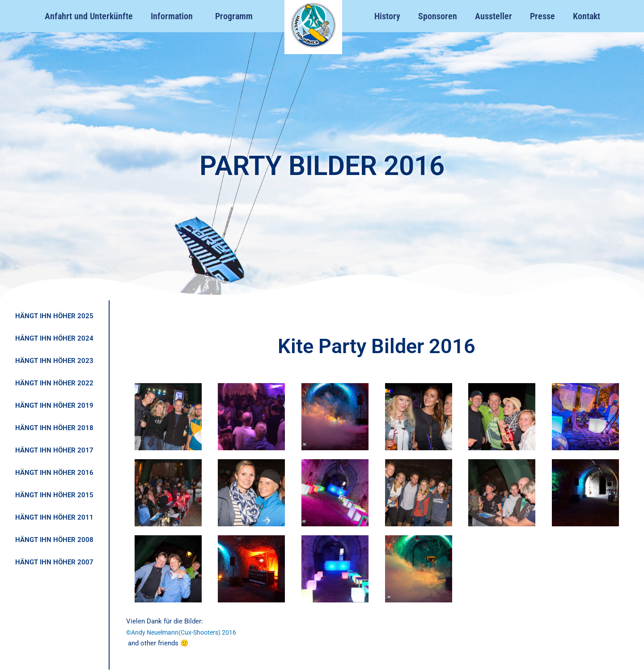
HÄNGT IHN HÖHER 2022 (54, 383)
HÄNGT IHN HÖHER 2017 (54, 450)
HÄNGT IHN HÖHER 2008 (54, 540)
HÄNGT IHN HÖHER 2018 (54, 428)
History (387, 16)
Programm (234, 16)
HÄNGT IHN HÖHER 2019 (54, 405)
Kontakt (587, 16)
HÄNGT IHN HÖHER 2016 (54, 473)
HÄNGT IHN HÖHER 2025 (54, 316)
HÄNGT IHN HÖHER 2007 (54, 562)
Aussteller (494, 16)
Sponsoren (438, 16)
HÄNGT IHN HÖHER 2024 (54, 338)
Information (174, 16)
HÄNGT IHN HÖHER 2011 (54, 517)
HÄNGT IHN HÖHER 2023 (54, 361)
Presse (542, 16)
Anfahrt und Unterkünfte (89, 16)
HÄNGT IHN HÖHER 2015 (54, 495)
